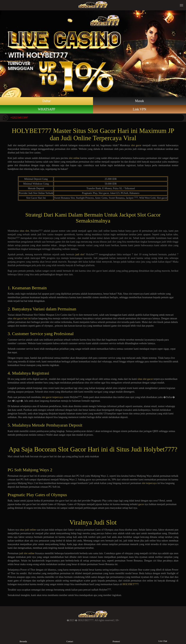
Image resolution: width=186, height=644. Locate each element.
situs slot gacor (145, 379)
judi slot (80, 254)
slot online (74, 158)
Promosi (116, 638)
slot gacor (136, 145)
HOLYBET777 (130, 584)
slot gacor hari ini (22, 318)
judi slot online (27, 553)
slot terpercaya (149, 483)
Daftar (46, 101)
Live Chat (163, 638)
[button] (6, 53)
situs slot (24, 231)
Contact (70, 638)
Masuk (140, 101)
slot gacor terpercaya (52, 397)
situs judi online (28, 530)
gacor (141, 504)
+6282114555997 (15, 118)
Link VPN (139, 109)
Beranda (23, 638)
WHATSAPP (46, 109)
